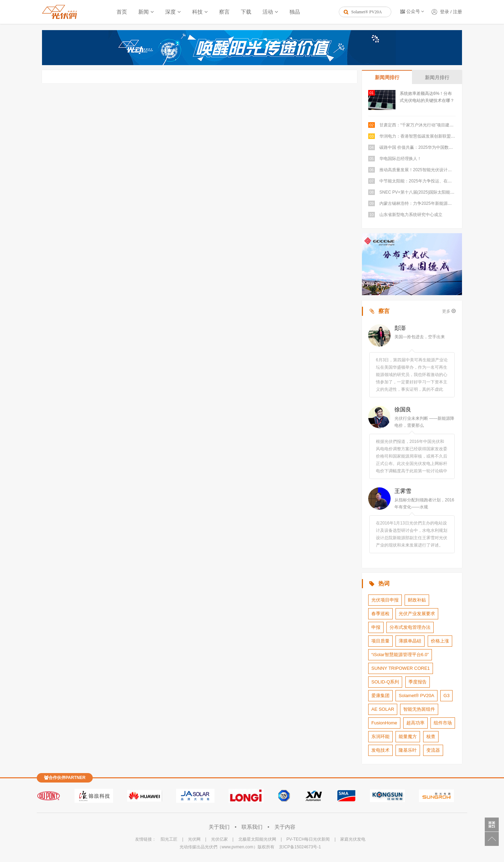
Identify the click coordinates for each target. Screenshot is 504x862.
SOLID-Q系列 (385, 682)
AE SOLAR (383, 709)
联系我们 (253, 827)
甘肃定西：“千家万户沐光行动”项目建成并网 (421, 125)
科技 (197, 12)
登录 (444, 12)
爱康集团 (380, 696)
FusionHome (384, 723)
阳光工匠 (169, 839)
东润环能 (380, 736)
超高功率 (415, 723)
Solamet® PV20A (416, 696)
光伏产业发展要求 (417, 614)
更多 (449, 311)
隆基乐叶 (408, 750)
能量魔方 (408, 736)
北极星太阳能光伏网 (257, 839)
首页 (122, 12)
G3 (446, 696)
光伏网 (194, 839)
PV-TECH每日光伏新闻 (308, 839)
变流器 (433, 750)
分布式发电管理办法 (410, 627)
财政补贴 (417, 600)
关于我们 (220, 827)
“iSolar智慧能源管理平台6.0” (400, 655)
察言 (224, 12)
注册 (457, 12)
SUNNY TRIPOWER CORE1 (401, 668)
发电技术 (380, 750)
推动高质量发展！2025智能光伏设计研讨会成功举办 (428, 170)
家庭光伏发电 (353, 839)
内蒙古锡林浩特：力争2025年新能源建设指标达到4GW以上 (435, 203)
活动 (268, 12)
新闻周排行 (387, 77)
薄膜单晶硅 (410, 641)
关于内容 (285, 827)
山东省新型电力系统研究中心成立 (411, 215)
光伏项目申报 (385, 600)
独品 (295, 12)
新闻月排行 (437, 77)
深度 (170, 12)
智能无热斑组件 (419, 709)
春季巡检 (380, 614)
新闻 (143, 12)
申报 (376, 627)
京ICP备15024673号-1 (300, 847)
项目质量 (380, 641)
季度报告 (418, 682)
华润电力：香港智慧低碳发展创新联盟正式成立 (423, 136)
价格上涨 (440, 641)
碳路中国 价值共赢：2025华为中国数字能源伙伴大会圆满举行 (437, 147)
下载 (246, 12)
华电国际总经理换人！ (400, 159)
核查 (431, 736)
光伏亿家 (219, 839)
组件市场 (443, 723)
